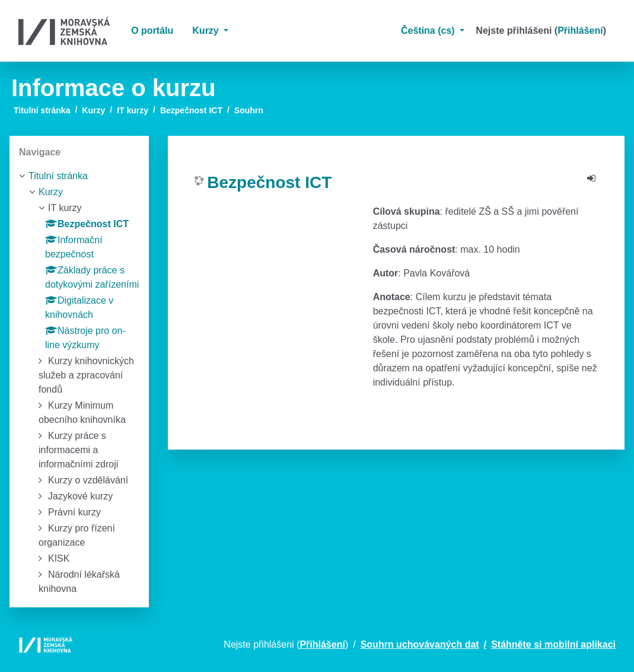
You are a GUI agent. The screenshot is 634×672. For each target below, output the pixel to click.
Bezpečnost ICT (191, 110)
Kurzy (207, 31)
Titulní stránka (42, 110)
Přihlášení (580, 31)
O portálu (152, 31)
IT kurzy (133, 110)
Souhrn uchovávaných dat (420, 644)
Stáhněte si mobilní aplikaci (553, 644)
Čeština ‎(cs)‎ (429, 31)
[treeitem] (79, 176)
